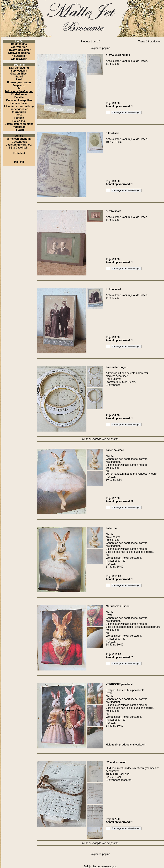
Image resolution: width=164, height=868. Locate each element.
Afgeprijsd (19, 127)
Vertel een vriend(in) (19, 139)
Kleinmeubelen (19, 103)
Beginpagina (19, 44)
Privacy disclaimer (19, 50)
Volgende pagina (100, 48)
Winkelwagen (19, 59)
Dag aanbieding (19, 68)
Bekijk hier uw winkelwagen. (100, 866)
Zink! (19, 80)
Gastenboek (19, 142)
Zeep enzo (19, 85)
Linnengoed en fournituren (19, 111)
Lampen (19, 118)
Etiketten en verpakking (19, 106)
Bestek (19, 115)
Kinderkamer (19, 94)
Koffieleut (19, 153)
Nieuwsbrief (19, 56)
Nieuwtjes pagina (19, 53)
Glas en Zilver (19, 74)
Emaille (19, 97)
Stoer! (19, 77)
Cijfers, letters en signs (19, 124)
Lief (19, 88)
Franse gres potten (19, 82)
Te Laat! (19, 130)
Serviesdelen (19, 71)
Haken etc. (19, 121)
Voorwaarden (19, 47)
